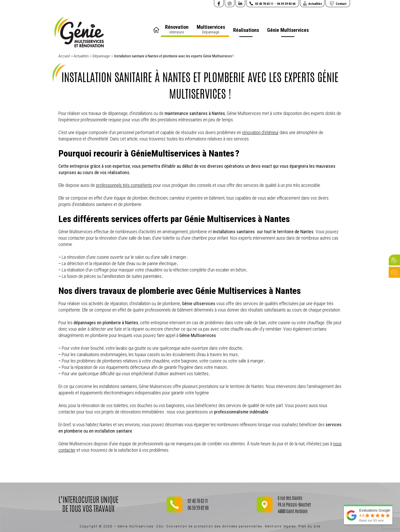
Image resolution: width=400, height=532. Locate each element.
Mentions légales (280, 526)
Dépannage (101, 56)
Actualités (81, 56)
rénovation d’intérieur (260, 132)
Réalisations (246, 30)
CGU (160, 526)
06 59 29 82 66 (198, 509)
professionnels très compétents (124, 185)
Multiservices (211, 29)
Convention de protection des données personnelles (214, 526)
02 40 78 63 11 (198, 502)
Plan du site (309, 526)
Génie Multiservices (288, 30)
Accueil (157, 28)
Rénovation (177, 29)
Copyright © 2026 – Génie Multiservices (117, 526)
